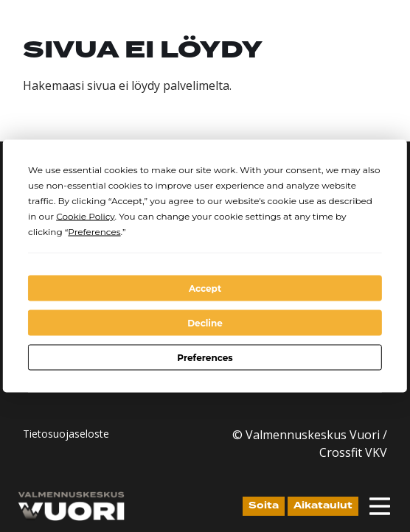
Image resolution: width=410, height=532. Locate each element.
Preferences (205, 357)
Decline (205, 322)
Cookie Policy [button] (85, 216)
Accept (205, 288)
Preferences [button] (94, 232)
